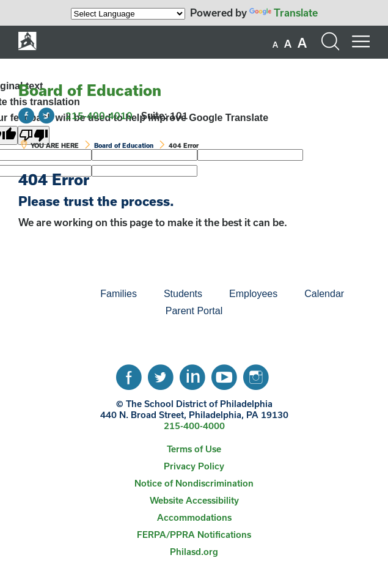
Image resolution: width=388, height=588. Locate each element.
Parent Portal (194, 311)
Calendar (324, 294)
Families (119, 294)
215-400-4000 (194, 426)
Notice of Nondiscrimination (194, 483)
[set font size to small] (275, 45)
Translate (284, 13)
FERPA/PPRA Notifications (194, 535)
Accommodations (194, 517)
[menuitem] (45, 294)
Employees (253, 294)
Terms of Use (194, 449)
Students (183, 294)
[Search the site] (330, 42)
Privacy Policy (194, 466)
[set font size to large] (302, 43)
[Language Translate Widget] (128, 14)
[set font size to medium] (288, 44)
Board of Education (90, 90)
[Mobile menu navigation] (361, 42)
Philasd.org (194, 552)
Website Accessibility (194, 500)
